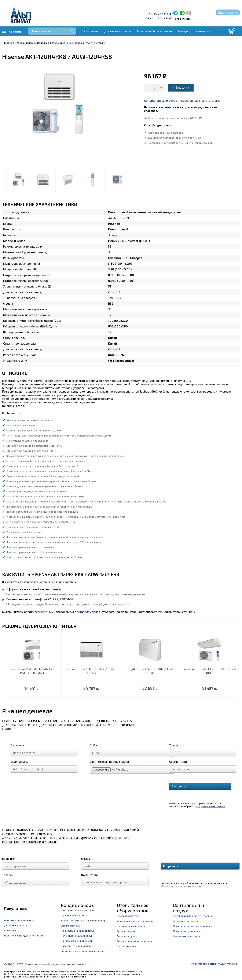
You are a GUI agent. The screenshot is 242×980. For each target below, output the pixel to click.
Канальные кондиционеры (77, 941)
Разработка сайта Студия (209, 964)
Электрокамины (127, 946)
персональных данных (211, 806)
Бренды (184, 31)
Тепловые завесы (128, 931)
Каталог (15, 31)
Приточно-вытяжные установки (192, 926)
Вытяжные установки (186, 921)
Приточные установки (186, 931)
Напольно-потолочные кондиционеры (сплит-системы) (71, 43)
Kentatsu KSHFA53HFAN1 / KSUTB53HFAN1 (32, 671)
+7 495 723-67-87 (15, 838)
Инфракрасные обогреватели (135, 921)
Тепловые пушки (127, 936)
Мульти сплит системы (75, 915)
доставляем (83, 612)
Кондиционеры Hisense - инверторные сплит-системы (182, 101)
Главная (9, 43)
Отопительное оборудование (133, 908)
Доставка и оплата (118, 31)
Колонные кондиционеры (76, 936)
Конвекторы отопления (131, 926)
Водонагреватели (128, 916)
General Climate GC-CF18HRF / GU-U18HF (210, 671)
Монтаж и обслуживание (155, 31)
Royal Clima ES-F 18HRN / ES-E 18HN (150, 671)
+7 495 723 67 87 (159, 14)
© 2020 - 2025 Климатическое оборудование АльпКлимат (44, 964)
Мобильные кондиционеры (77, 931)
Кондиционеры (26, 43)
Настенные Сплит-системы (77, 910)
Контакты (202, 31)
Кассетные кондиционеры (77, 946)
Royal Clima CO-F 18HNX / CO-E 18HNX (91, 671)
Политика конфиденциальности (23, 935)
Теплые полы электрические (134, 941)
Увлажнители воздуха (186, 936)
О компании (90, 31)
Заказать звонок (228, 12)
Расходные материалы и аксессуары (83, 951)
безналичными (45, 612)
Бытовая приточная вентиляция (193, 916)
